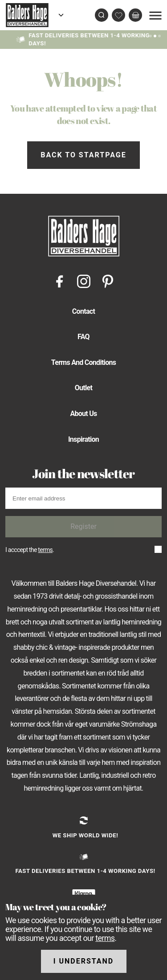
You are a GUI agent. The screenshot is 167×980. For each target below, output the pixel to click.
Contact (83, 311)
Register (83, 526)
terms (45, 550)
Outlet (84, 388)
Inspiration (83, 439)
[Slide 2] (159, 35)
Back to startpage (83, 155)
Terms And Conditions (84, 362)
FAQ (83, 337)
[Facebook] (60, 281)
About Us (83, 414)
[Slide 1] (155, 35)
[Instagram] (84, 281)
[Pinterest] (108, 281)
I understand (84, 961)
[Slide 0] (151, 35)
